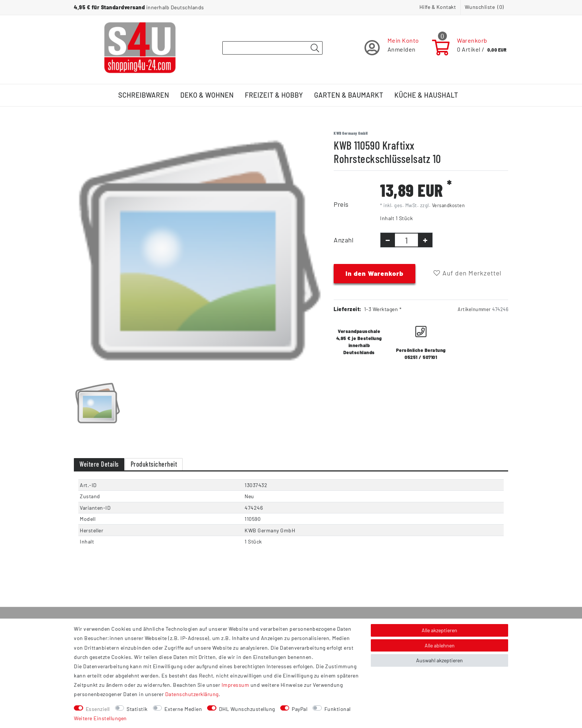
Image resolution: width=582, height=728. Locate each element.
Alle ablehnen (440, 645)
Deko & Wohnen (207, 95)
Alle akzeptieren (439, 630)
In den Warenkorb (375, 273)
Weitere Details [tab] (99, 464)
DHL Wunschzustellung (247, 709)
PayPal (300, 709)
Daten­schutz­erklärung (192, 694)
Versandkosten (449, 205)
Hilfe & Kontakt (438, 7)
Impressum (236, 685)
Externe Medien (183, 709)
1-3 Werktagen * (383, 309)
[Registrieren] (392, 48)
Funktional (338, 709)
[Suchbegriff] (272, 48)
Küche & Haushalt (426, 95)
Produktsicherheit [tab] (154, 464)
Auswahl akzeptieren (439, 660)
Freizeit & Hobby (274, 95)
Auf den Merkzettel (467, 273)
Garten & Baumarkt (349, 95)
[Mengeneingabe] (406, 240)
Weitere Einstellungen (100, 718)
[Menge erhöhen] (425, 240)
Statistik (137, 709)
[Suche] (315, 48)
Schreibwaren (144, 95)
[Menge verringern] (388, 240)
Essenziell (98, 709)
